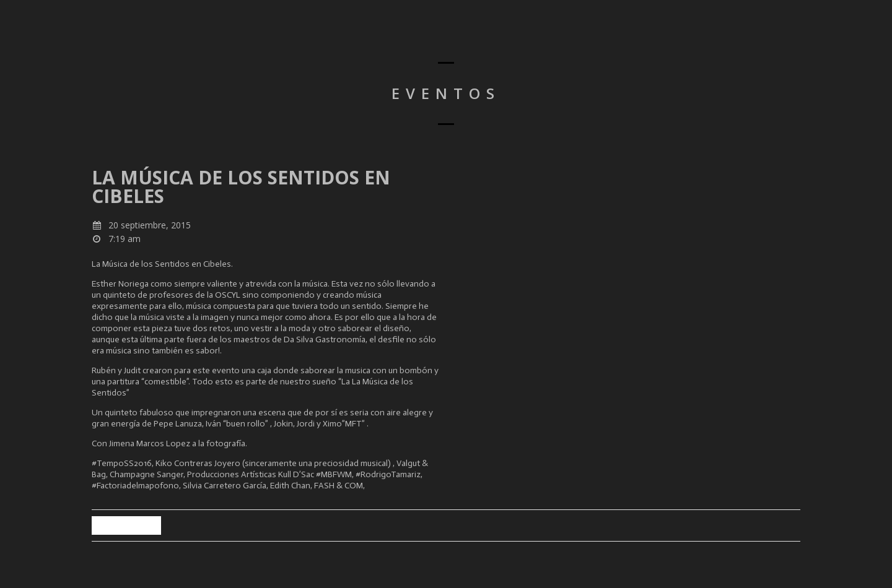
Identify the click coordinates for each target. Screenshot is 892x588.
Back (126, 525)
